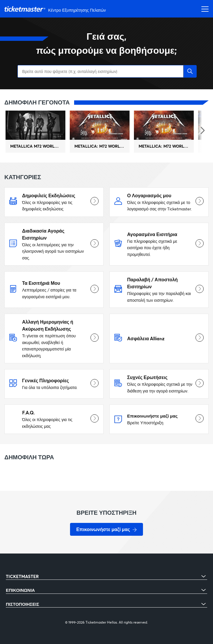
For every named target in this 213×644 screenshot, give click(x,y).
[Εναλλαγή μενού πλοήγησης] (203, 9)
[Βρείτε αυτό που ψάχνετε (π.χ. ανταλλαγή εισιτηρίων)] (107, 71)
